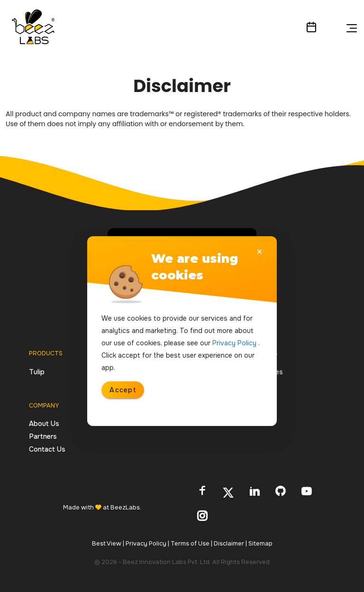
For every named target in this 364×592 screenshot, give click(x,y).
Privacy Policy (147, 544)
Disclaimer (230, 544)
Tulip (37, 372)
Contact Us (47, 449)
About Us (44, 424)
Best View (108, 544)
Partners (43, 436)
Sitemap (260, 544)
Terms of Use (191, 544)
